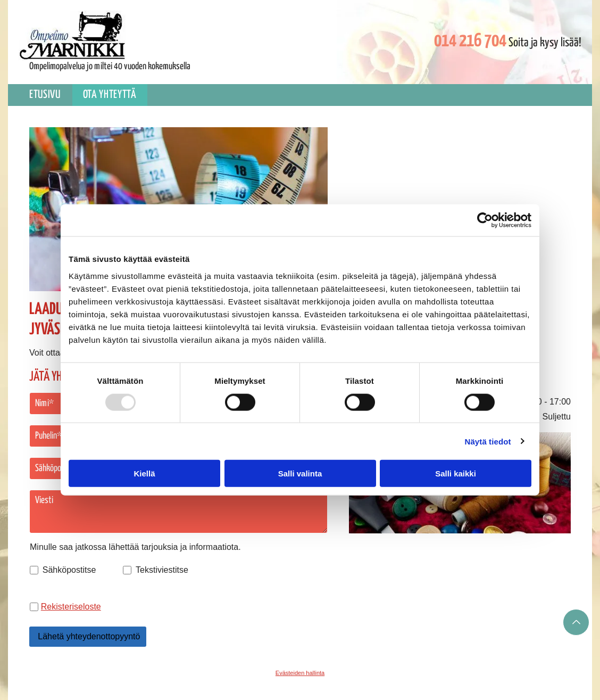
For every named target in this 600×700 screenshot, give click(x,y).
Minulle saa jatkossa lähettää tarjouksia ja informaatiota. (135, 547)
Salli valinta (300, 473)
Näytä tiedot (488, 441)
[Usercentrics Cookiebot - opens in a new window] (485, 220)
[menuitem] (45, 95)
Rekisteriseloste (71, 607)
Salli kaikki (456, 473)
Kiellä (144, 473)
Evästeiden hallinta (300, 673)
